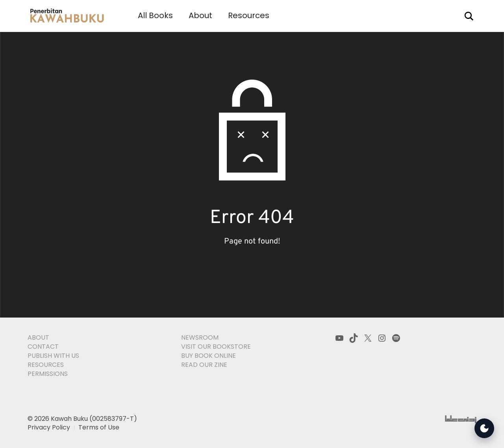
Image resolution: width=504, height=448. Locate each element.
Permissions (48, 374)
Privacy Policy (49, 427)
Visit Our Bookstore (216, 347)
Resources (249, 15)
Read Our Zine (204, 365)
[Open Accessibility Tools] (484, 428)
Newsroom (200, 337)
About (200, 15)
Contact (43, 347)
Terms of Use (99, 427)
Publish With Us (53, 356)
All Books (155, 15)
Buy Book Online (208, 356)
